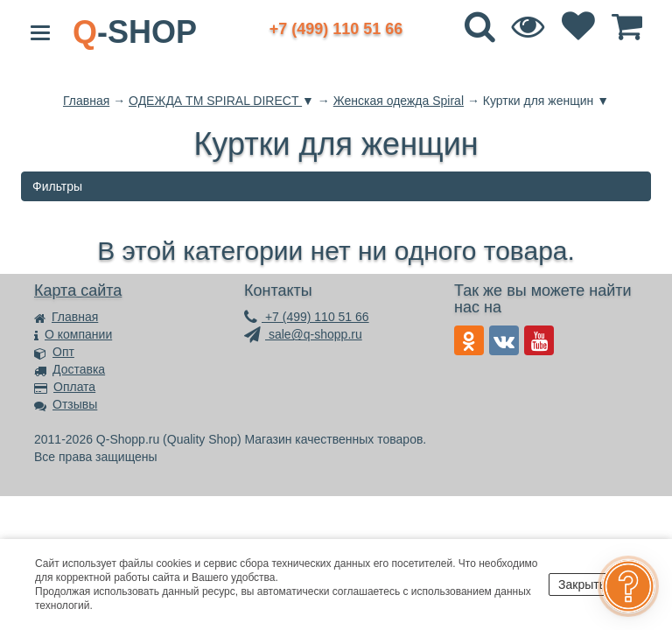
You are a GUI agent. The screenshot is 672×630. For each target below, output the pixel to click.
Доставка (70, 369)
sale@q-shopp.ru (303, 334)
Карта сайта (78, 290)
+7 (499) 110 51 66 (307, 317)
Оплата (65, 387)
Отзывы (66, 404)
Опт (54, 352)
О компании (73, 334)
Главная (66, 317)
